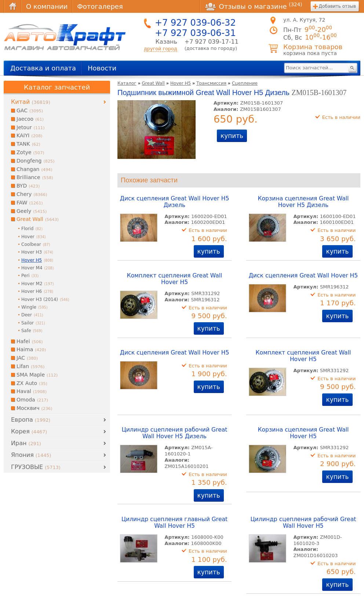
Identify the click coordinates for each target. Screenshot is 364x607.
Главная (12, 6)
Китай (31, 102)
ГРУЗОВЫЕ (36, 467)
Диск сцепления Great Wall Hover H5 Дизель (175, 202)
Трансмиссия (211, 83)
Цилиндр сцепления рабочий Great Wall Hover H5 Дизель (175, 433)
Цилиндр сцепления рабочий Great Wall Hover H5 (303, 523)
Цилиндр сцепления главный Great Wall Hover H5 (174, 523)
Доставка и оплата (43, 68)
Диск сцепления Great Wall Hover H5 (303, 276)
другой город (161, 49)
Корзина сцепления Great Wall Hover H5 (303, 433)
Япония (31, 455)
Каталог (127, 83)
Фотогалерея (100, 6)
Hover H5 (181, 83)
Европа (31, 420)
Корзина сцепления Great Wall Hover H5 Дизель (303, 202)
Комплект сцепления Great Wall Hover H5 (175, 279)
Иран (26, 443)
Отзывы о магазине (254, 6)
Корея (29, 431)
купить (232, 136)
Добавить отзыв (337, 6)
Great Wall (153, 83)
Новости (102, 68)
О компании (47, 6)
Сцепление (245, 83)
